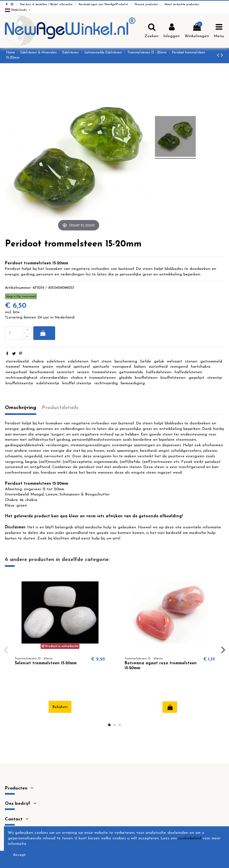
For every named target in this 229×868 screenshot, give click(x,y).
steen (107, 361)
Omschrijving (21, 408)
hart (95, 361)
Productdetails (60, 408)
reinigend (179, 367)
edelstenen (78, 361)
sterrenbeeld (17, 361)
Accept (19, 855)
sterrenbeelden (54, 378)
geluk (159, 361)
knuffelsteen (146, 378)
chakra (38, 361)
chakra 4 (78, 378)
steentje (215, 378)
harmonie (31, 367)
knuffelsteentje (19, 383)
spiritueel (82, 367)
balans (140, 367)
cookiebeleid (190, 838)
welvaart (174, 361)
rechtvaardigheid (21, 378)
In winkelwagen (43, 333)
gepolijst (196, 378)
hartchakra (201, 367)
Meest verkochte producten (182, 5)
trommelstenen (102, 378)
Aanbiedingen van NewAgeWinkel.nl (104, 5)
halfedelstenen (188, 372)
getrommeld (211, 361)
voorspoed (122, 367)
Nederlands (18, 10)
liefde (146, 361)
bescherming (126, 361)
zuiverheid (158, 367)
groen (48, 367)
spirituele (101, 367)
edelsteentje (48, 383)
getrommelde (131, 372)
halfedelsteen (159, 372)
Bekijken (60, 707)
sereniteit (65, 372)
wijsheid (63, 367)
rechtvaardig (106, 383)
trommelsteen (104, 372)
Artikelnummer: (18, 288)
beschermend (42, 372)
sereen (83, 372)
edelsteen (56, 361)
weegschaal (16, 372)
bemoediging (133, 383)
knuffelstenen (173, 378)
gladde (125, 378)
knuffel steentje (77, 383)
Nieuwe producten (147, 5)
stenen (191, 361)
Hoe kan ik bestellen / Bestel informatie (47, 5)
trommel (13, 367)
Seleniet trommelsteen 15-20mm (46, 663)
